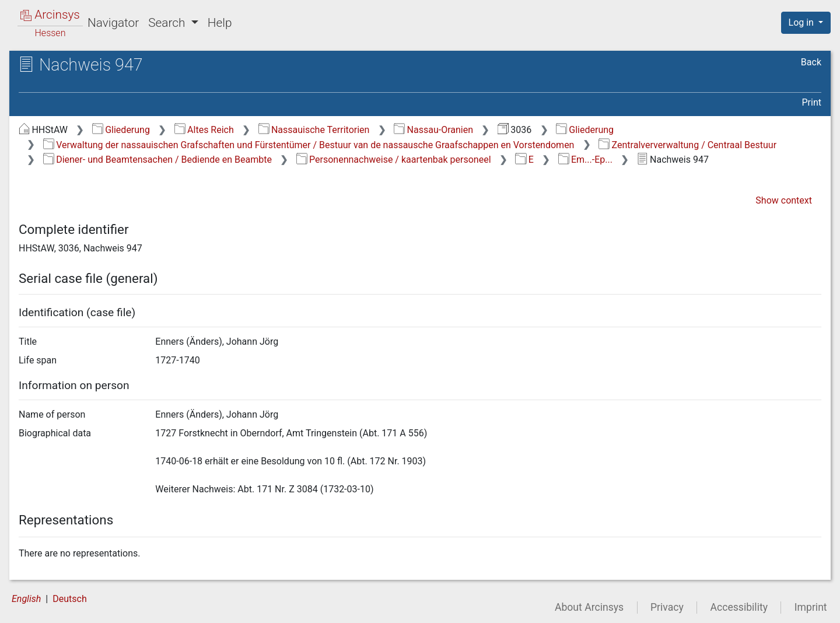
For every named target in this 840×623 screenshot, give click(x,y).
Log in (802, 22)
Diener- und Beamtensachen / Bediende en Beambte (157, 160)
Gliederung (121, 130)
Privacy (667, 607)
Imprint (811, 607)
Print (812, 102)
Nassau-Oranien (433, 130)
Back (811, 62)
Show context (784, 200)
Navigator (113, 23)
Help (220, 23)
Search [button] (168, 23)
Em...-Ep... (585, 160)
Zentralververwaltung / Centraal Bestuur (687, 145)
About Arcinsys (589, 607)
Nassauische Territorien (314, 130)
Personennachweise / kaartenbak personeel (394, 160)
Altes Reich (204, 130)
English (26, 599)
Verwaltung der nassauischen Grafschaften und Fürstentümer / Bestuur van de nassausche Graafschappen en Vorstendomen (309, 145)
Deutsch (69, 599)
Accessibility (739, 607)
